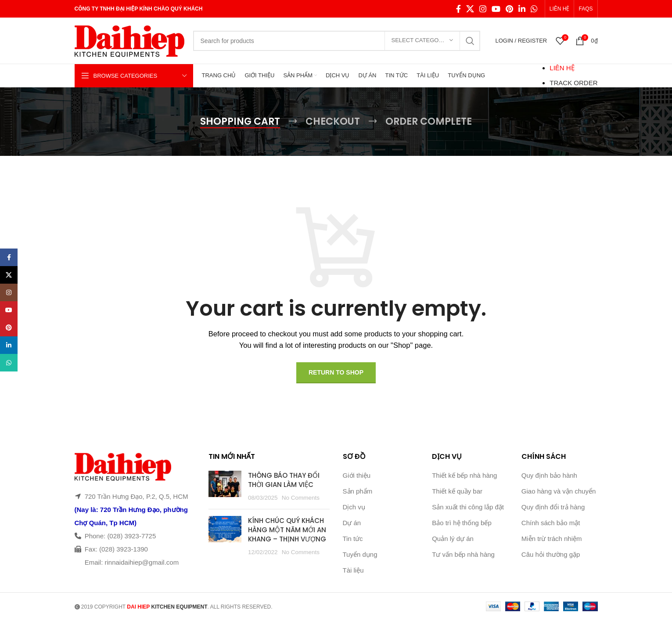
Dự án (352, 523)
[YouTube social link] (496, 9)
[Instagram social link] (483, 9)
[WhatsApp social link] (534, 9)
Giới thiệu (357, 475)
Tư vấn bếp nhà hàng (463, 554)
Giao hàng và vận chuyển (559, 491)
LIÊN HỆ (562, 68)
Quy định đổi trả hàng (553, 507)
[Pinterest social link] (509, 9)
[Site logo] (129, 40)
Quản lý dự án (453, 539)
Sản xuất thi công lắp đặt (468, 507)
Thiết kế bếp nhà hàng (464, 475)
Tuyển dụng (360, 554)
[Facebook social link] (458, 9)
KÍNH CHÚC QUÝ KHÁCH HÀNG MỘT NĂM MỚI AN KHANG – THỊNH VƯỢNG (287, 530)
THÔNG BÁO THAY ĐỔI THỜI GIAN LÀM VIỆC (284, 480)
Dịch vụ (354, 507)
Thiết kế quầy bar (457, 491)
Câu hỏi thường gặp (551, 554)
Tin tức (353, 539)
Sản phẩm (358, 491)
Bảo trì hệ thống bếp (462, 523)
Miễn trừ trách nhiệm (552, 539)
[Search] (337, 41)
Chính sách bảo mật (551, 523)
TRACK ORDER (573, 83)
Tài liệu (353, 570)
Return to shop (336, 372)
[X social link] (470, 9)
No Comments (301, 498)
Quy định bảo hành (549, 475)
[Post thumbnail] (225, 487)
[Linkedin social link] (522, 9)
